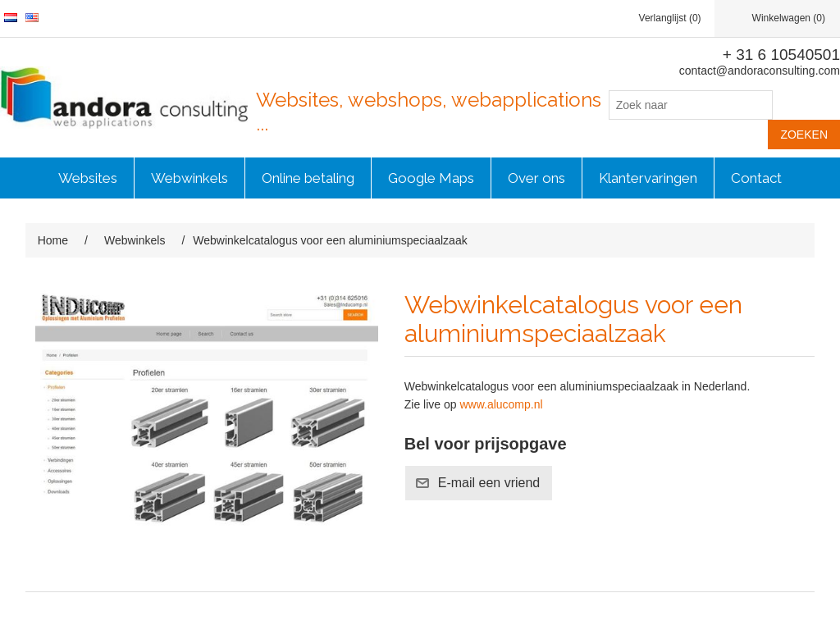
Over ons (536, 178)
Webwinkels (189, 178)
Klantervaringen (648, 178)
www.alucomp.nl (501, 404)
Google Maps (431, 178)
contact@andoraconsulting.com (760, 71)
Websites (88, 178)
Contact (756, 178)
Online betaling (308, 178)
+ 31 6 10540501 (781, 55)
